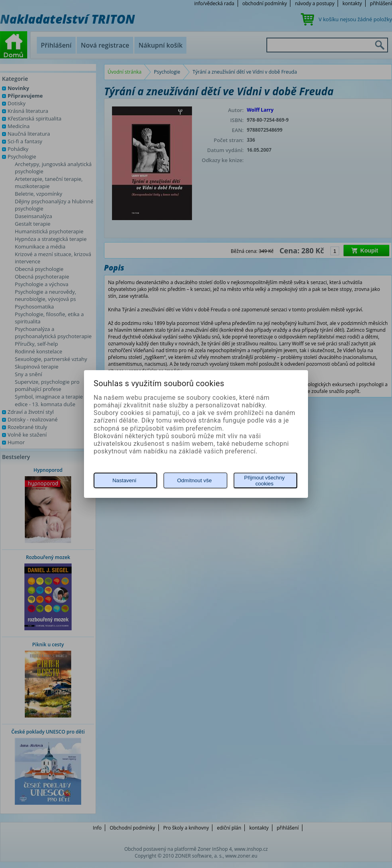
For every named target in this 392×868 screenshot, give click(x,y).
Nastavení (124, 480)
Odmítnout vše (195, 480)
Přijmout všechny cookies (264, 481)
